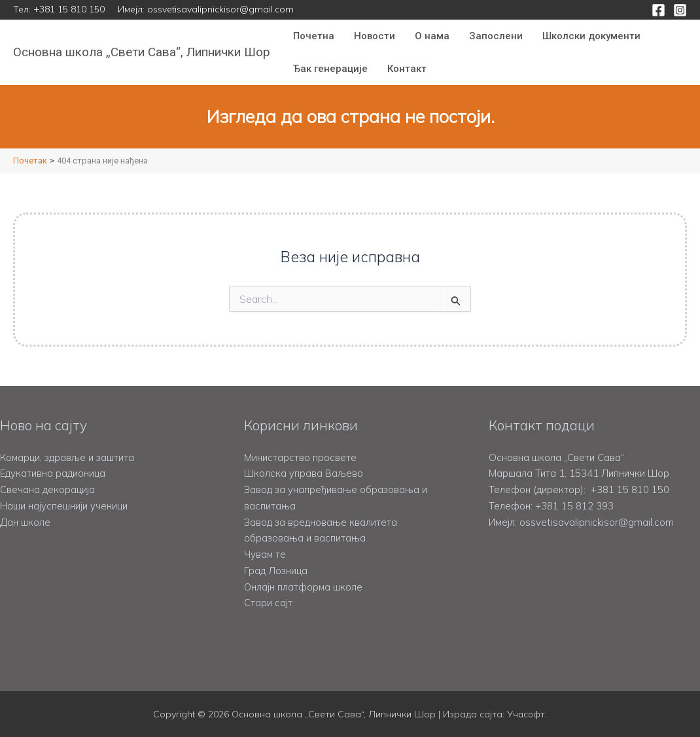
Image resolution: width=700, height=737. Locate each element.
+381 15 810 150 (69, 9)
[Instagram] (680, 10)
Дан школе (25, 522)
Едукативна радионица (53, 473)
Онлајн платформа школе (304, 587)
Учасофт (526, 714)
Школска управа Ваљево (304, 473)
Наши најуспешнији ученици (64, 506)
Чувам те (265, 554)
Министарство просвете (300, 457)
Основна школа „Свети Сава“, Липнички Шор (142, 52)
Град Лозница (276, 571)
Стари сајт (268, 603)
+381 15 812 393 (574, 506)
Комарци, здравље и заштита (68, 457)
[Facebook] (658, 10)
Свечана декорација (47, 489)
